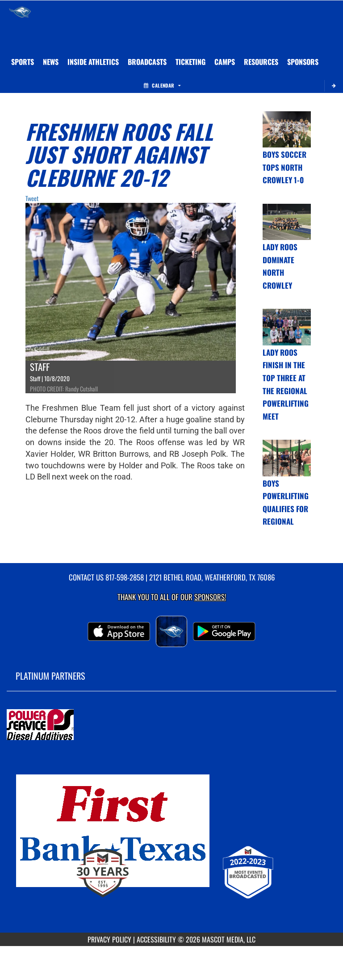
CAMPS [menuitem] (225, 62)
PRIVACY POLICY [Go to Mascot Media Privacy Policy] (109, 939)
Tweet (32, 198)
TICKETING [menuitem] (190, 62)
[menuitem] (51, 62)
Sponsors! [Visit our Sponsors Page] (210, 597)
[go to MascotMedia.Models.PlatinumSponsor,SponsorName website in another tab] (171, 725)
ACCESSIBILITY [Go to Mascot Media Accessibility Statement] (156, 939)
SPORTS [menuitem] (23, 62)
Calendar (162, 85)
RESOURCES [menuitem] (261, 62)
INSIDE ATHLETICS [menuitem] (93, 62)
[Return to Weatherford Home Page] (20, 12)
